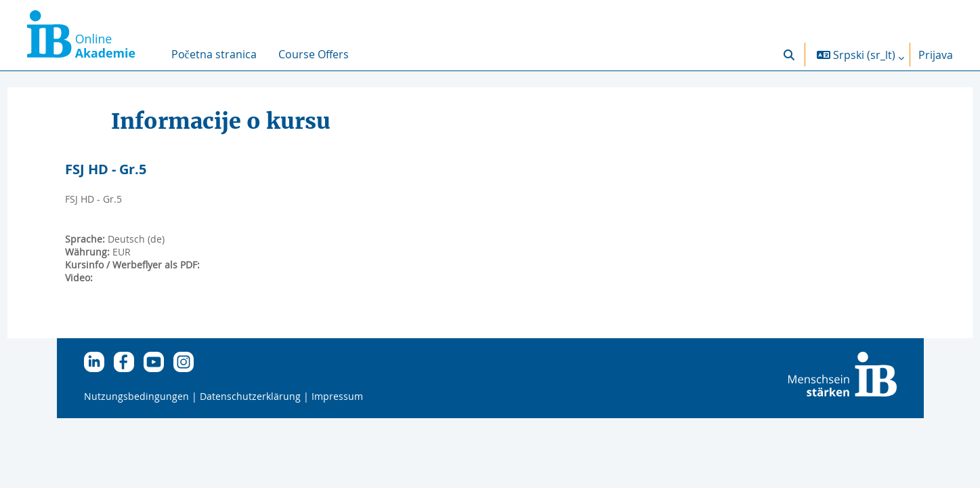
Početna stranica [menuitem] (214, 54)
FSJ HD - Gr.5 (131, 169)
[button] (789, 55)
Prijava (936, 55)
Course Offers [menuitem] (314, 54)
